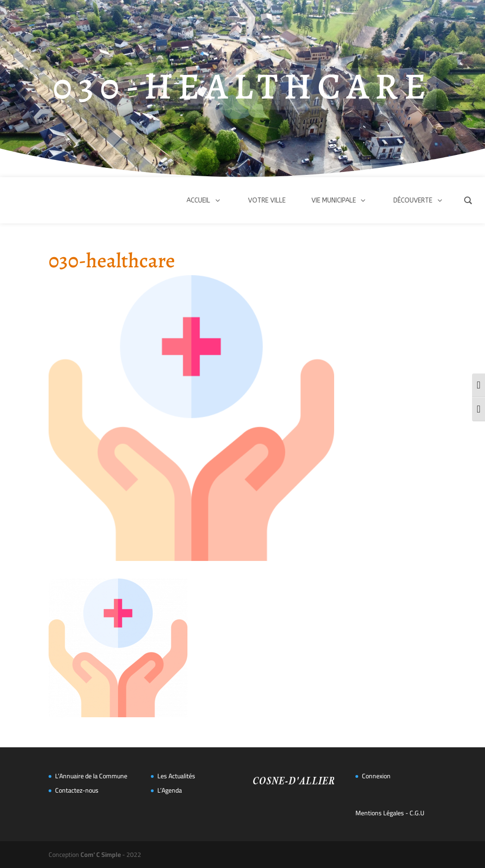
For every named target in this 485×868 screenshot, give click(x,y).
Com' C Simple (101, 855)
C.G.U (417, 813)
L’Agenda (170, 790)
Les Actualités (176, 776)
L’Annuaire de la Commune (91, 776)
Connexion (376, 776)
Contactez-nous (77, 790)
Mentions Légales (380, 813)
